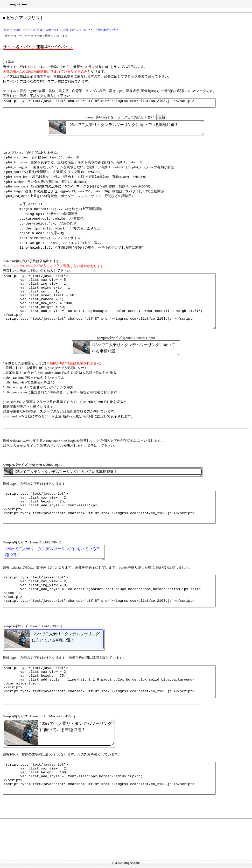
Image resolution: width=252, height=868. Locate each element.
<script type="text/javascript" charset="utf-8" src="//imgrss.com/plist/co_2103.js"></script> (122, 104)
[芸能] (40, 30)
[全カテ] (8, 30)
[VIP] (17, 30)
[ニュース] (28, 30)
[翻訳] (107, 30)
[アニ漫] (64, 30)
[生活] (98, 30)
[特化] (115, 30)
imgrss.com (19, 4)
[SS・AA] (87, 30)
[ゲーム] (75, 30)
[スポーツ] (51, 30)
